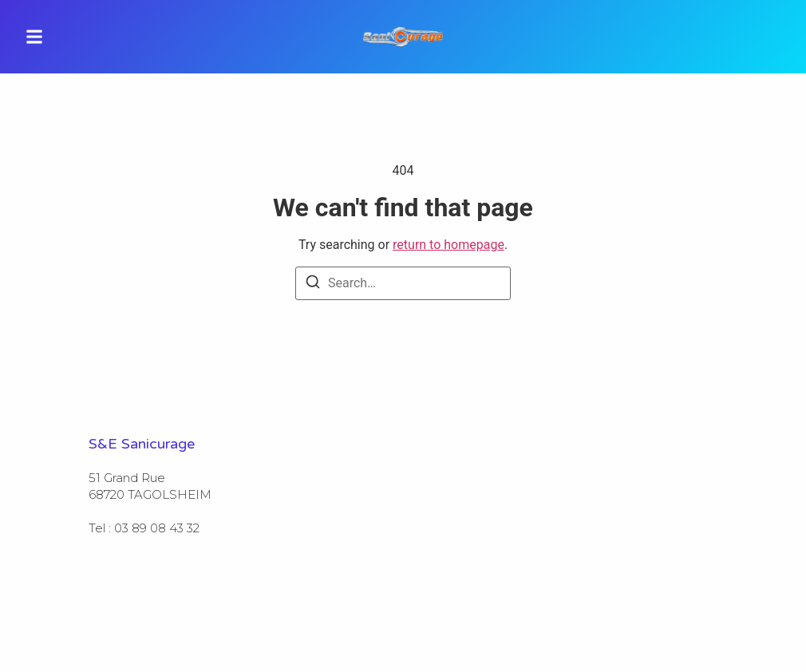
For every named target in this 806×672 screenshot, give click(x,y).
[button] (34, 37)
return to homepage (448, 245)
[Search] (313, 285)
